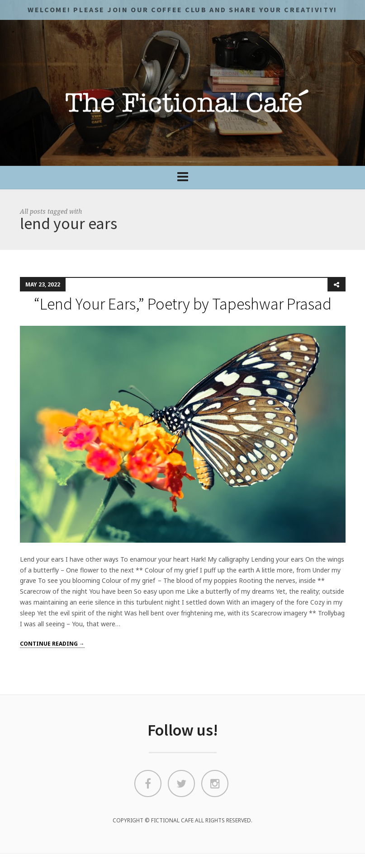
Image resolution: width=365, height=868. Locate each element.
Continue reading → (52, 644)
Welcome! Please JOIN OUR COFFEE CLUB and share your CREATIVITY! (182, 9)
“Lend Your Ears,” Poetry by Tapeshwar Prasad (183, 304)
